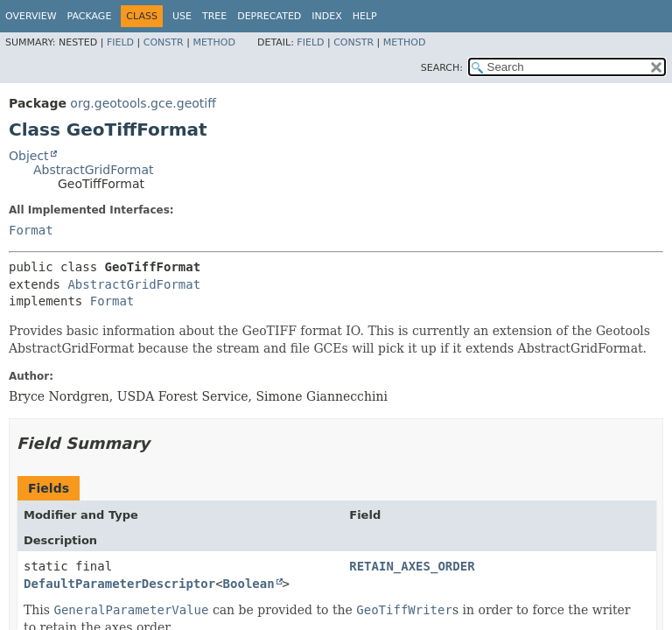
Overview (31, 16)
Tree (214, 16)
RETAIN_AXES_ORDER (412, 566)
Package (90, 16)
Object (29, 156)
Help (365, 16)
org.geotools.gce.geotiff (143, 103)
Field (120, 42)
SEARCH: (442, 68)
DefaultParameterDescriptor (119, 584)
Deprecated (269, 16)
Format (31, 230)
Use (182, 16)
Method (214, 42)
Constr (164, 42)
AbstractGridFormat (93, 170)
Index (326, 16)
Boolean (249, 584)
